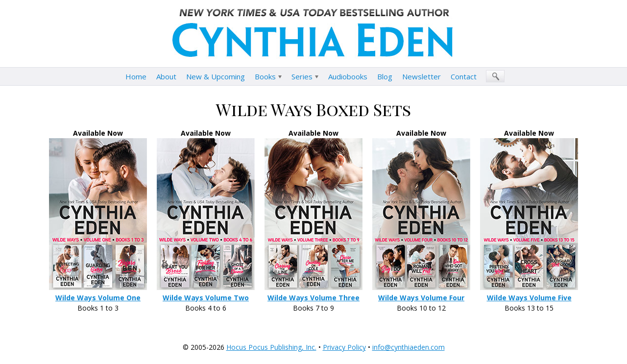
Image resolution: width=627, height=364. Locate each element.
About (166, 76)
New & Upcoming (216, 76)
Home (136, 76)
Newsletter (422, 76)
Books (265, 76)
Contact (464, 76)
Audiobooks (348, 76)
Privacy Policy (344, 347)
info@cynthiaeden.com (409, 347)
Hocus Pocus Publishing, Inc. (271, 347)
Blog (385, 76)
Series (302, 76)
